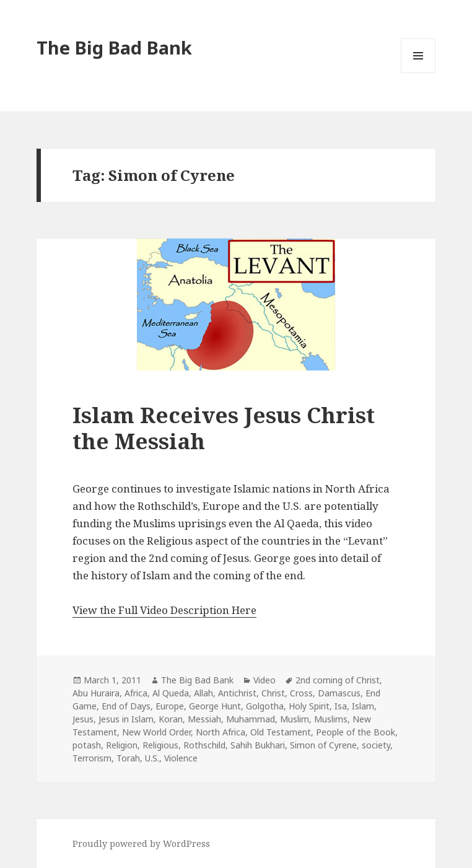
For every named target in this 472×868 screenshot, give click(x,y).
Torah (128, 758)
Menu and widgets (418, 73)
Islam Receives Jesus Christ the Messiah (224, 428)
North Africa (221, 732)
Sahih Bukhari (258, 745)
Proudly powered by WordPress (141, 844)
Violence (181, 758)
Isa (341, 706)
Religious (160, 745)
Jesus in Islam (126, 719)
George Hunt (215, 706)
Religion (122, 745)
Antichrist (237, 693)
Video (264, 680)
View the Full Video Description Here (164, 610)
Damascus (339, 693)
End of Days (126, 706)
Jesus (83, 719)
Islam (363, 706)
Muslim (295, 719)
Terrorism (92, 758)
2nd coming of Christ (338, 680)
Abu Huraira (96, 693)
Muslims (331, 719)
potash (87, 745)
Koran (171, 719)
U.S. (152, 758)
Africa (136, 693)
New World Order (156, 732)
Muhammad (251, 719)
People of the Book (356, 732)
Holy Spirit (309, 706)
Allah (203, 693)
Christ (273, 693)
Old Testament (281, 732)
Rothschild (204, 745)
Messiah (204, 719)
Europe (170, 706)
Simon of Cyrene (323, 745)
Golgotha (265, 706)
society (376, 745)
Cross (301, 693)
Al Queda (171, 693)
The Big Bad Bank (114, 47)
